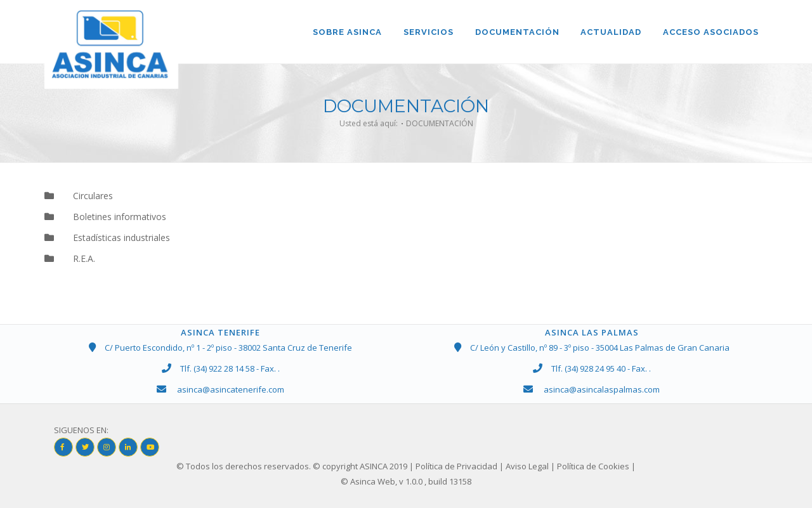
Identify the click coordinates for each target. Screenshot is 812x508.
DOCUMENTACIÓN (517, 32)
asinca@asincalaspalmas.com (602, 389)
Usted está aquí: (369, 123)
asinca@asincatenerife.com (231, 389)
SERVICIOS (428, 32)
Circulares (85, 196)
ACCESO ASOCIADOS (711, 32)
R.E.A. (76, 259)
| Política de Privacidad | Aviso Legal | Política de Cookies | (522, 467)
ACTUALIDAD (611, 32)
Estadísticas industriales (114, 238)
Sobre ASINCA (347, 32)
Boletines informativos (112, 217)
